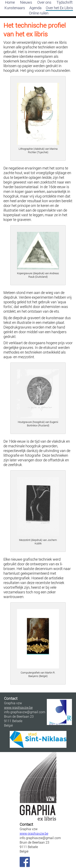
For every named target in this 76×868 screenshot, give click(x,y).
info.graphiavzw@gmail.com (38, 838)
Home (10, 2)
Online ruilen (39, 13)
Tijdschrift (65, 2)
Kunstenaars (15, 8)
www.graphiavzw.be (34, 833)
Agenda (35, 8)
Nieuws (26, 2)
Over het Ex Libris (59, 8)
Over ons (44, 2)
